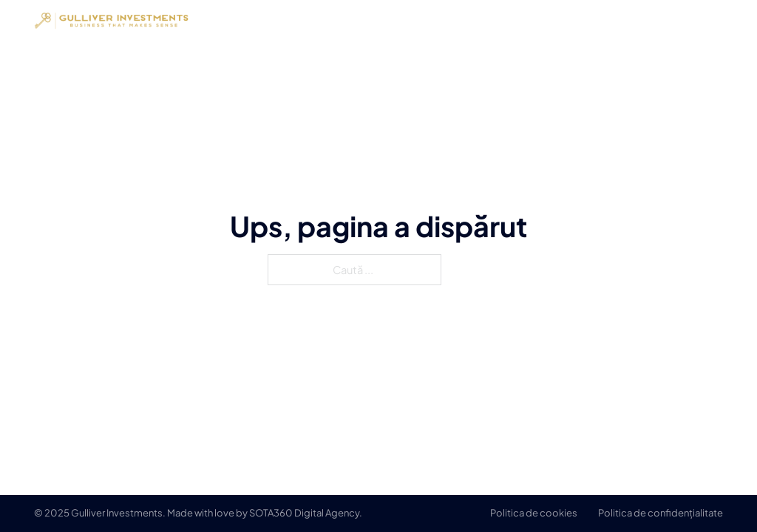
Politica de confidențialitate (661, 513)
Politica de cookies (534, 513)
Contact (697, 20)
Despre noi (553, 20)
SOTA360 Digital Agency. (306, 513)
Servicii (628, 20)
